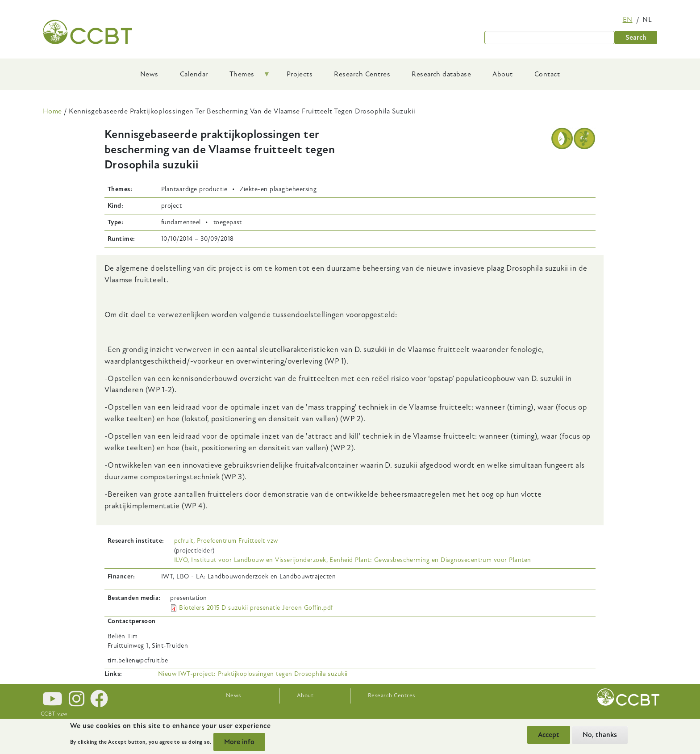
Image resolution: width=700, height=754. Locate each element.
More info (239, 742)
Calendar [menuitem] (194, 74)
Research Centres (392, 695)
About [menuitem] (502, 74)
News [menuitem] (149, 74)
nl (647, 20)
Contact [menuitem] (547, 74)
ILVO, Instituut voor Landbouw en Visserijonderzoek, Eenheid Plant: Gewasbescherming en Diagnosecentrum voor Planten (353, 560)
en (628, 20)
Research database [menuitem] (441, 74)
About (305, 695)
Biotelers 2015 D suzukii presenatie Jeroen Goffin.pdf (256, 608)
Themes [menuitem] (245, 77)
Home (52, 111)
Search (636, 38)
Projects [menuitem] (300, 74)
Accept (549, 735)
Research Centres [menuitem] (362, 74)
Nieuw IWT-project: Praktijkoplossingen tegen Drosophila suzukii (253, 674)
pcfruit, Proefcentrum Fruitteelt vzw (226, 541)
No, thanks (600, 735)
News (233, 695)
